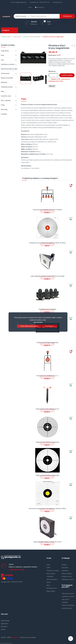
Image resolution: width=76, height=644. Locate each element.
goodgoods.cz (15, 637)
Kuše (3, 55)
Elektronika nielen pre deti (9, 69)
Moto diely (4, 110)
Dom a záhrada (6, 101)
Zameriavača (5, 73)
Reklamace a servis (68, 579)
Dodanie (64, 565)
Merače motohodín (7, 78)
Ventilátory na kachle (8, 64)
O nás (48, 565)
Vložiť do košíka (67, 75)
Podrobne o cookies (53, 571)
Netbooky (4, 82)
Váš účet (4, 614)
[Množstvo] (53, 75)
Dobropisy (4, 627)
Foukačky (4, 114)
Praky (3, 105)
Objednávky (5, 624)
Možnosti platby (67, 574)
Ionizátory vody (6, 96)
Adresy (3, 630)
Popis (24, 99)
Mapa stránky (51, 591)
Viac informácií (38, 322)
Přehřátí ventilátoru (68, 605)
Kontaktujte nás (57, 2)
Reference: (52, 55)
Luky (2, 60)
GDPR (48, 568)
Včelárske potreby (7, 87)
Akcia (48, 585)
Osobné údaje (5, 621)
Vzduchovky (5, 51)
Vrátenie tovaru (67, 577)
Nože (3, 92)
